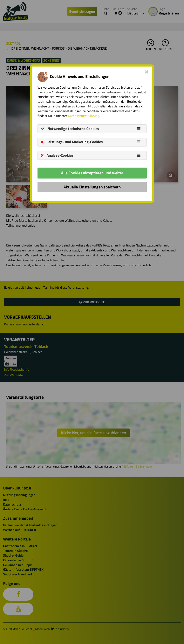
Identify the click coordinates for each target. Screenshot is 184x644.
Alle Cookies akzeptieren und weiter (92, 173)
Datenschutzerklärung (84, 116)
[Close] (147, 72)
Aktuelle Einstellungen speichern (92, 187)
